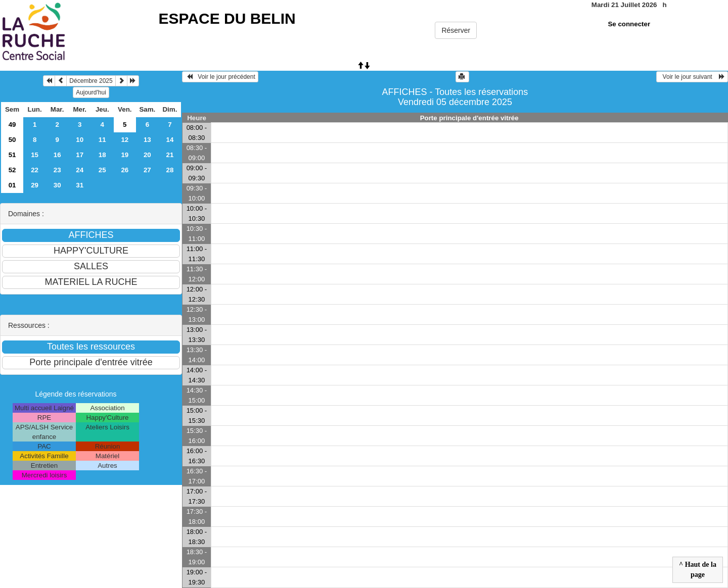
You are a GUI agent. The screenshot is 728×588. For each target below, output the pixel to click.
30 (57, 185)
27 (147, 170)
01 (12, 185)
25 (102, 170)
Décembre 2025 (91, 81)
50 (12, 140)
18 (102, 155)
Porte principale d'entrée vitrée (469, 118)
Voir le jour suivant (692, 77)
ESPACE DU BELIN (227, 18)
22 (35, 170)
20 (147, 155)
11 (102, 140)
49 (12, 125)
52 (12, 170)
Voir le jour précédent (220, 77)
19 (125, 155)
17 (80, 155)
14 (170, 140)
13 (147, 140)
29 (35, 185)
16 (57, 155)
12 (125, 140)
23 (57, 170)
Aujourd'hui (91, 92)
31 (80, 185)
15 (35, 155)
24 (80, 170)
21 (170, 155)
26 (125, 170)
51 (12, 155)
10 (80, 140)
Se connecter (629, 24)
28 (170, 170)
